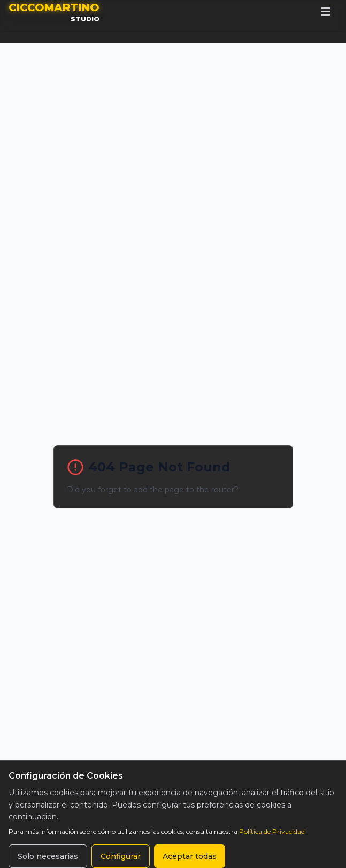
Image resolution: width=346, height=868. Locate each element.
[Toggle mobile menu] (326, 12)
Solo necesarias (48, 856)
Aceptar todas (190, 856)
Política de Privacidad (272, 831)
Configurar (121, 856)
